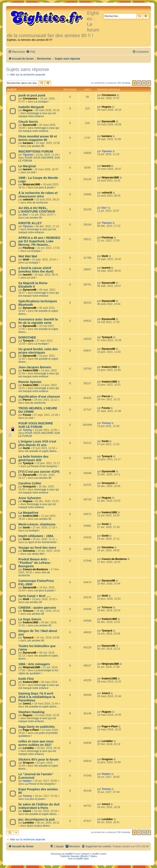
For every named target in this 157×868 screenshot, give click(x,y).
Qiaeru (94, 856)
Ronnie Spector (30, 382)
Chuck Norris (28, 122)
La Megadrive (28, 513)
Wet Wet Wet (28, 256)
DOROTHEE (27, 337)
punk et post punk (32, 95)
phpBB (69, 854)
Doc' (26, 215)
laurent (27, 169)
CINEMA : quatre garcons (37, 608)
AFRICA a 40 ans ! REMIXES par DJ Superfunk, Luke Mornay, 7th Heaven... (39, 241)
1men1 (27, 704)
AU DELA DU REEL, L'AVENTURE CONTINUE (37, 210)
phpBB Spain (82, 859)
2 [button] (139, 83)
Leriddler (29, 748)
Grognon (28, 763)
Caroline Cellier (30, 483)
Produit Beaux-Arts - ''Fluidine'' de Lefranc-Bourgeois (35, 563)
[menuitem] (31, 52)
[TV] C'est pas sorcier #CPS (39, 472)
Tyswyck (28, 341)
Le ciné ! (32, 172)
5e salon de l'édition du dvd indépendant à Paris (39, 806)
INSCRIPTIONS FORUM (36, 151)
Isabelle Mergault (31, 107)
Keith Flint (26, 679)
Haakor (27, 781)
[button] (149, 83)
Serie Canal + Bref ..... (34, 596)
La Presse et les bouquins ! (43, 466)
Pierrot (27, 400)
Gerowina (29, 551)
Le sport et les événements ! (41, 542)
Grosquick (29, 487)
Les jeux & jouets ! (45, 187)
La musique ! (42, 102)
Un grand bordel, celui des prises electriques (38, 351)
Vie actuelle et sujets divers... (42, 451)
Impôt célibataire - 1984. (36, 536)
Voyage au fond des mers (37, 548)
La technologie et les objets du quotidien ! (38, 672)
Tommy (27, 430)
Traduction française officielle (74, 856)
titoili (26, 260)
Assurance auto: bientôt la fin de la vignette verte (38, 321)
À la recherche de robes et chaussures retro (38, 195)
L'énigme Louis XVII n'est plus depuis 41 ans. (37, 443)
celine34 (28, 200)
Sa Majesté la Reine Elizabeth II (33, 285)
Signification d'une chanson (39, 397)
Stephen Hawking (31, 712)
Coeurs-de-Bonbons (35, 569)
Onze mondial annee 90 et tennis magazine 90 (38, 138)
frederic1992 (31, 370)
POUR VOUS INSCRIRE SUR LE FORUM (36, 425)
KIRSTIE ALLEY (30, 223)
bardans (28, 143)
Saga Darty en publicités (37, 727)
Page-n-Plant (31, 730)
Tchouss (28, 611)
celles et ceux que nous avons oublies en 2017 (36, 743)
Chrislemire (30, 99)
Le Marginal (27, 166)
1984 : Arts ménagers (34, 664)
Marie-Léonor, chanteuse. (37, 524)
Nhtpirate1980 (32, 184)
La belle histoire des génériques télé (33, 458)
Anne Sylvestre (30, 498)
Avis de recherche (37, 203)
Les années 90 (36, 146)
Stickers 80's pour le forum (38, 759)
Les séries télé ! (36, 554)
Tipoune (28, 155)
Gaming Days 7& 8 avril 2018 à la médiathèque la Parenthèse (37, 697)
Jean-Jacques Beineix (35, 367)
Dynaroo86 (30, 125)
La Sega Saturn (30, 619)
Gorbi (26, 448)
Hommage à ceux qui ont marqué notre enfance (37, 115)
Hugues (28, 110)
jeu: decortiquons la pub (37, 819)
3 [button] (144, 83)
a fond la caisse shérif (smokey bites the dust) (36, 270)
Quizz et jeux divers (38, 826)
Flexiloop (29, 248)
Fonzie (27, 415)
